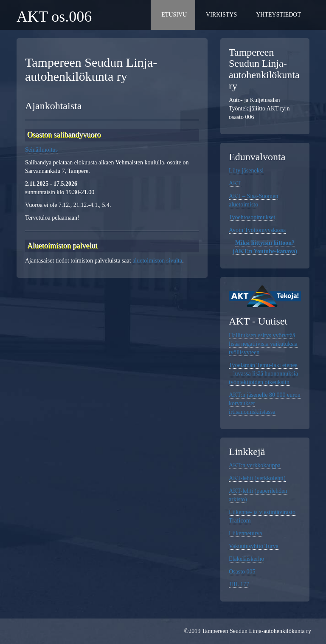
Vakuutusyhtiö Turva (254, 546)
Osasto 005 (242, 572)
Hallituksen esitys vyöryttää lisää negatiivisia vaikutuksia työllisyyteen (263, 344)
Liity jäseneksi (246, 171)
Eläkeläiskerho (246, 559)
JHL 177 (239, 584)
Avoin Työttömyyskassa (257, 230)
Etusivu (174, 15)
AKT (235, 183)
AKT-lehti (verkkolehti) (257, 478)
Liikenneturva (246, 533)
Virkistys (221, 15)
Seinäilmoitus (41, 150)
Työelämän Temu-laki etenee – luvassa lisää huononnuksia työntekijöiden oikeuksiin (263, 374)
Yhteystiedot (278, 15)
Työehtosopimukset (252, 217)
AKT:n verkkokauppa (255, 465)
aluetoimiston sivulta (157, 261)
